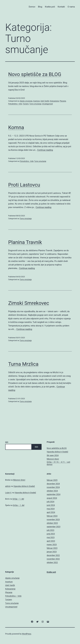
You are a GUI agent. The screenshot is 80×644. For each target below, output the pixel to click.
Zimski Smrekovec (29, 303)
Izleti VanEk (45, 101)
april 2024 (51, 512)
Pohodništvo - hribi (15, 104)
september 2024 (54, 494)
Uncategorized (47, 104)
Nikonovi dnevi (53, 459)
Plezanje (63, 101)
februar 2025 (52, 480)
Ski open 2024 (53, 455)
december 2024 (53, 484)
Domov (32, 7)
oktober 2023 (52, 523)
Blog (40, 7)
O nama (71, 7)
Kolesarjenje (54, 101)
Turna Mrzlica (23, 364)
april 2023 (51, 541)
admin (8, 486)
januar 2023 (52, 552)
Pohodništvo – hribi (13, 596)
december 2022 (53, 555)
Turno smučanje (35, 104)
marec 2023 (52, 545)
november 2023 (53, 520)
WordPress (27, 634)
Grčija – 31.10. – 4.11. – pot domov (58, 463)
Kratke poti (50, 7)
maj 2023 (51, 537)
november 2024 (53, 487)
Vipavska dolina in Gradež (57, 452)
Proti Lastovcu (24, 185)
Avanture (37, 101)
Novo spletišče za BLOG (35, 74)
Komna (16, 127)
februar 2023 (52, 548)
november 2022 (53, 559)
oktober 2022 (52, 562)
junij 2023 (51, 534)
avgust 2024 (52, 498)
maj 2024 (51, 509)
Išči (7, 442)
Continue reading (45, 150)
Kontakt (61, 7)
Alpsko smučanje (26, 101)
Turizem (26, 104)
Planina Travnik (25, 242)
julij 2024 (51, 502)
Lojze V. (8, 493)
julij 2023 (51, 530)
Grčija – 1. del (18, 499)
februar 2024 (52, 516)
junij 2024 (51, 505)
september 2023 (54, 527)
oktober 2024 (52, 491)
